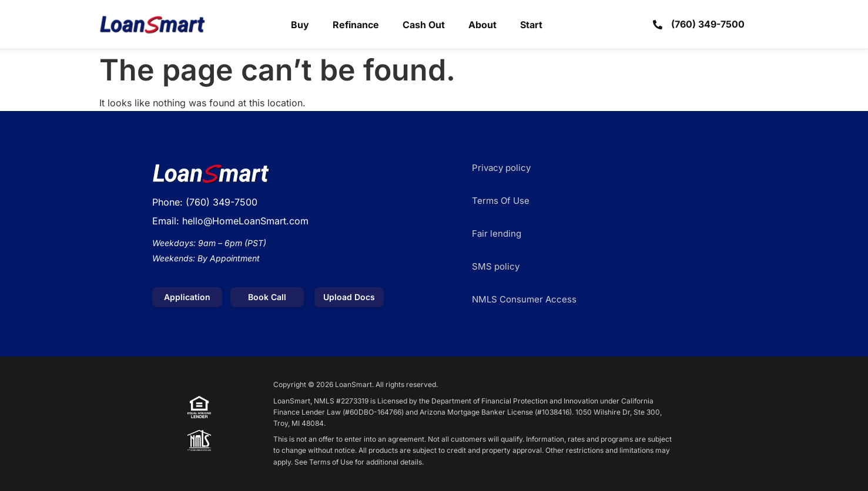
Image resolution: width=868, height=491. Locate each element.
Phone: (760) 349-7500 (205, 202)
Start (531, 25)
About (482, 25)
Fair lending (497, 233)
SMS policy (496, 266)
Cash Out (424, 25)
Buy (300, 25)
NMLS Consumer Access (524, 299)
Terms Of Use (501, 201)
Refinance (356, 25)
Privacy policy (501, 168)
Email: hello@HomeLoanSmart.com (230, 221)
